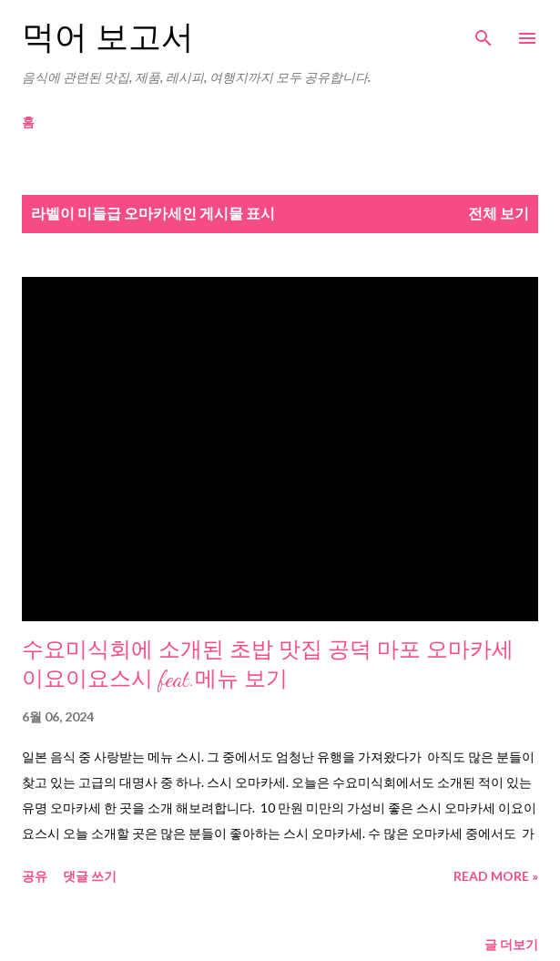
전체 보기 (499, 213)
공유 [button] (35, 876)
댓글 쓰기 (90, 876)
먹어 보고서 (108, 38)
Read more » (496, 876)
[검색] (484, 33)
